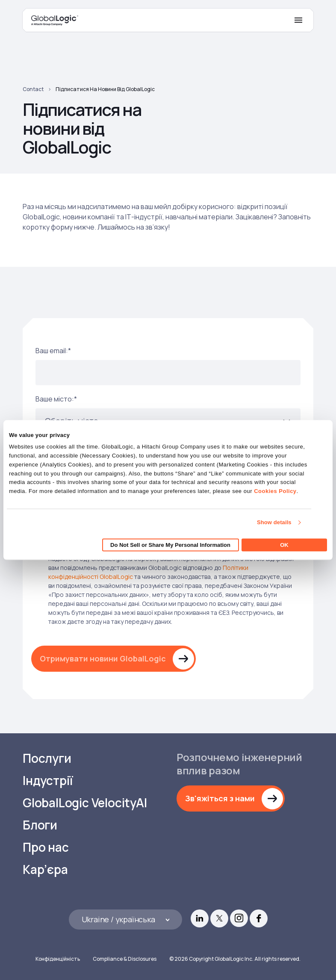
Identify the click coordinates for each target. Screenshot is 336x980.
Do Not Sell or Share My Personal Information (170, 545)
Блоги (40, 825)
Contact (33, 89)
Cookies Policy (275, 491)
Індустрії (48, 781)
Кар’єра (45, 869)
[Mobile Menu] (298, 20)
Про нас (46, 847)
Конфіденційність (58, 959)
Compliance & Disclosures (125, 959)
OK (284, 545)
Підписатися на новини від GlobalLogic (105, 89)
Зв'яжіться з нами (220, 798)
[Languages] (125, 919)
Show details (274, 522)
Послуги (47, 758)
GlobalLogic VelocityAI (85, 803)
